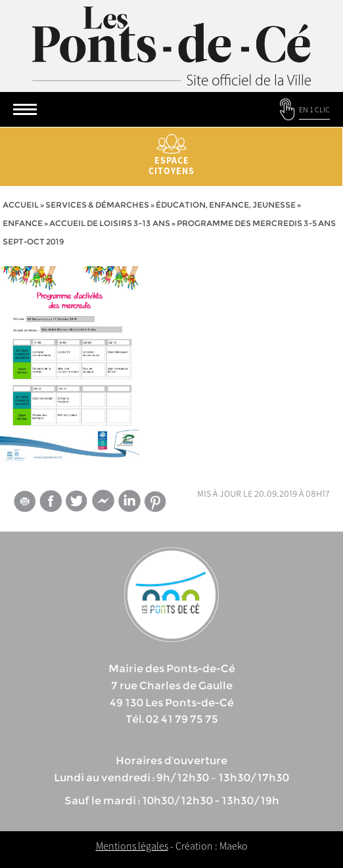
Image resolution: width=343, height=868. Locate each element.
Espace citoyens (171, 155)
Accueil (21, 205)
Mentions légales (132, 846)
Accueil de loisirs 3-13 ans (110, 223)
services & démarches (97, 205)
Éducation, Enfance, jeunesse (226, 205)
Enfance (23, 223)
